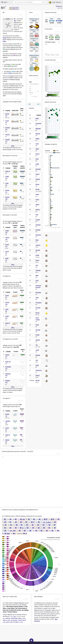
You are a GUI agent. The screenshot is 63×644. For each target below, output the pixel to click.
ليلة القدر (8, 618)
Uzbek (37, 365)
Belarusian (38, 129)
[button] (19, 15)
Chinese (38, 375)
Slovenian (38, 330)
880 (39, 104)
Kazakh (37, 255)
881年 (46, 519)
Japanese (38, 245)
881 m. (22, 528)
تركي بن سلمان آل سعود (16, 622)
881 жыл (7, 533)
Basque (37, 184)
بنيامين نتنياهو (22, 618)
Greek (37, 159)
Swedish (38, 340)
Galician (37, 204)
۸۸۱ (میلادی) (47, 522)
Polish (37, 298)
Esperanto (38, 169)
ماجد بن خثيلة (7, 620)
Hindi (37, 215)
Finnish (37, 194)
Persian (37, 189)
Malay (37, 275)
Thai (37, 345)
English (5, 2)
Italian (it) (8, 171)
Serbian (37, 335)
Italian (37, 240)
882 (29, 104)
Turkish (37, 350)
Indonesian (38, 235)
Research (44, 2)
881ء (14, 533)
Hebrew (38, 210)
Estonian (38, 179)
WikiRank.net (59, 6)
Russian (5, 38)
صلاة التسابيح (14, 618)
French (37, 199)
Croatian (38, 220)
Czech (37, 144)
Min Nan (38, 380)
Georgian (38, 250)
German (37, 154)
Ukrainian (38, 355)
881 (15, 21)
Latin (37, 265)
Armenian (38, 230)
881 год (22, 519)
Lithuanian (38, 270)
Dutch (37, 281)
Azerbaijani (38, 123)
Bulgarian (38, 134)
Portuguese (39, 303)
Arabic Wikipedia (55, 2)
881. (44, 525)
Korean (37, 260)
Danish (37, 149)
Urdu (37, 360)
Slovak (37, 325)
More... (13, 146)
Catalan (37, 139)
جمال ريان (13, 616)
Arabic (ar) (8, 362)
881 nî (25, 533)
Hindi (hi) (8, 135)
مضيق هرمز (14, 620)
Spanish (37, 174)
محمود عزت (6, 622)
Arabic (37, 118)
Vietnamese (39, 370)
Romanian (38, 308)
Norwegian (38, 293)
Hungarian (38, 225)
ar (6, 6)
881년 (33, 522)
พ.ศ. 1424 (13, 531)
